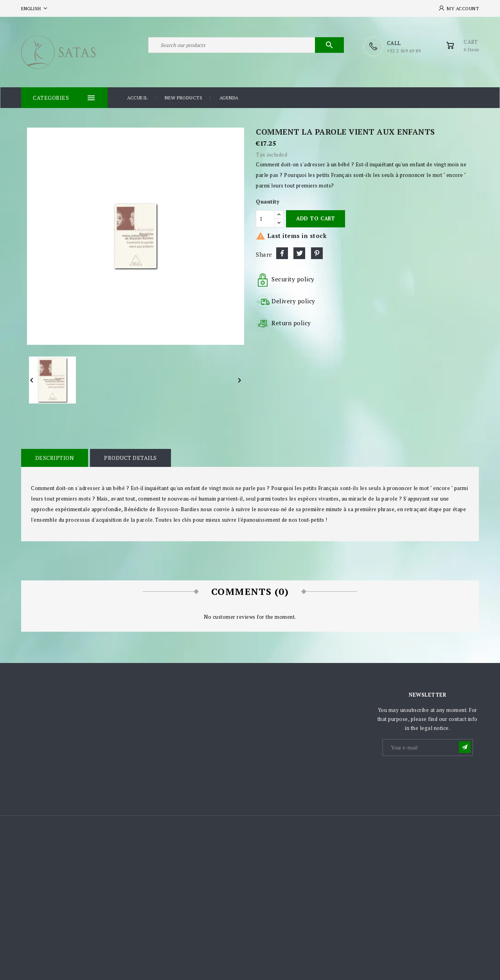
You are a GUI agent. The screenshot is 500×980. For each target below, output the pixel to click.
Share (282, 253)
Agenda (229, 97)
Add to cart (316, 218)
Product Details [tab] (130, 457)
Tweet (299, 253)
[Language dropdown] (35, 8)
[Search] (246, 46)
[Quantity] (265, 218)
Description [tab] (54, 457)
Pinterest (317, 253)
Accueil (138, 97)
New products (183, 97)
